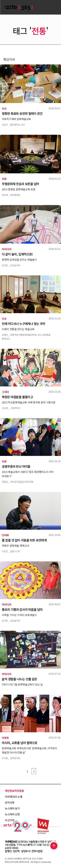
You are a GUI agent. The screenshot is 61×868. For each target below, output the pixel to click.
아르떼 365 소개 (14, 797)
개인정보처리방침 (14, 791)
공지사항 (10, 802)
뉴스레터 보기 (12, 808)
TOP (54, 846)
